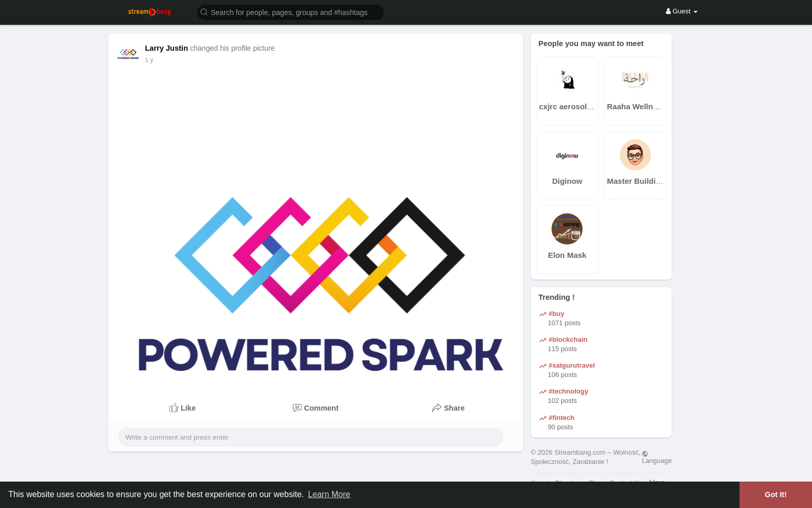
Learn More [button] (329, 494)
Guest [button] (682, 11)
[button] (291, 12)
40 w (151, 60)
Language (657, 457)
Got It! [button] (776, 495)
